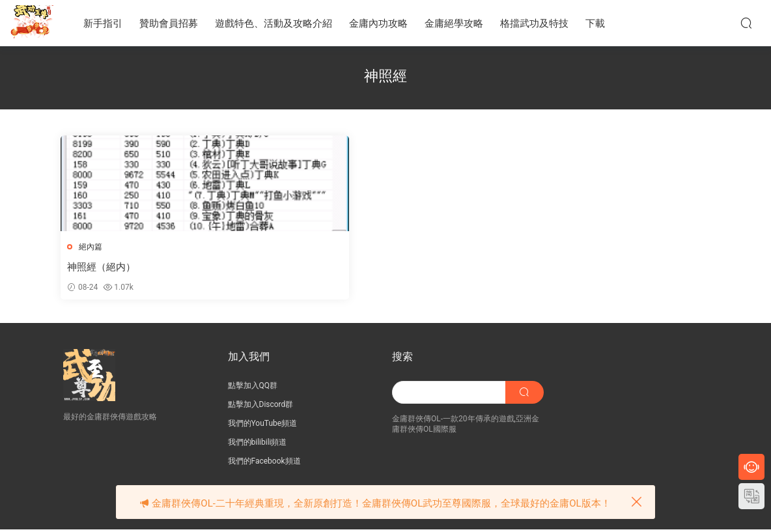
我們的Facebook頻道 (264, 464)
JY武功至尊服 (33, 23)
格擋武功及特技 (534, 23)
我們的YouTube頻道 (263, 426)
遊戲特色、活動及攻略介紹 (273, 23)
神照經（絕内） (104, 267)
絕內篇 (93, 247)
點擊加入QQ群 (253, 388)
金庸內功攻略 (378, 23)
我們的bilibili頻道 (258, 445)
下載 (595, 23)
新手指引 (103, 23)
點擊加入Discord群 (261, 407)
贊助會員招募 (169, 23)
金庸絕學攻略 (454, 23)
